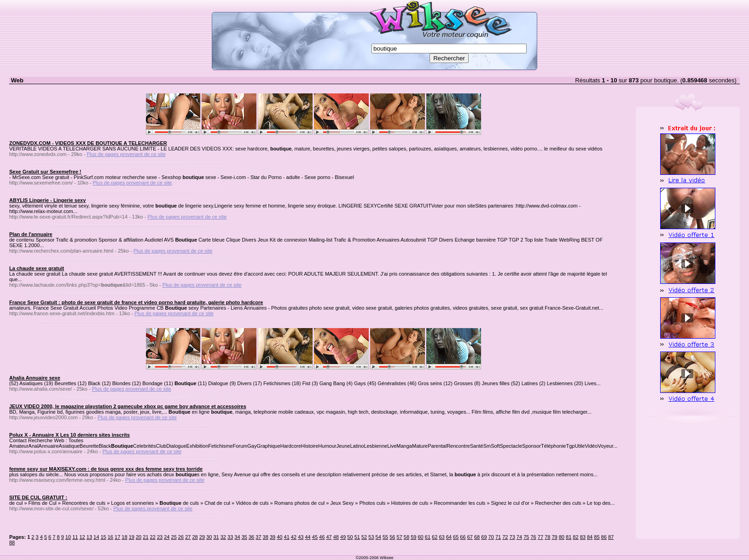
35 (244, 537)
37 (258, 537)
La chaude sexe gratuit (37, 268)
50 (350, 537)
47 (329, 537)
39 (273, 537)
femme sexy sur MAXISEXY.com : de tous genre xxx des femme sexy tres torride (106, 469)
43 (301, 537)
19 (132, 537)
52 (364, 537)
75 (526, 537)
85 (597, 537)
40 (279, 537)
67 (470, 537)
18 (124, 537)
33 (230, 537)
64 (449, 537)
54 (378, 537)
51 (357, 537)
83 (583, 537)
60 (420, 537)
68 (477, 537)
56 (392, 537)
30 (209, 537)
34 (237, 537)
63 (441, 537)
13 (89, 537)
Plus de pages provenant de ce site (126, 154)
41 (287, 537)
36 (251, 537)
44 (308, 537)
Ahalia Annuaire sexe (35, 378)
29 (202, 537)
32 (223, 537)
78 (547, 537)
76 (533, 537)
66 (463, 537)
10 (68, 537)
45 (315, 537)
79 (554, 537)
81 (569, 537)
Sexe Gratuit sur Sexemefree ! (45, 172)
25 (174, 537)
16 (110, 537)
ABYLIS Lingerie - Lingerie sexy (47, 200)
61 (428, 537)
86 (604, 537)
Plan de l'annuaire (31, 234)
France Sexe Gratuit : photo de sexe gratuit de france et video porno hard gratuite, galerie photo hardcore (136, 302)
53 (371, 537)
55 (385, 537)
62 (435, 537)
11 (75, 537)
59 (413, 537)
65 (456, 537)
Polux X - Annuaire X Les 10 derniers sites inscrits (70, 435)
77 (540, 537)
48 (336, 537)
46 (322, 537)
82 (575, 537)
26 (181, 537)
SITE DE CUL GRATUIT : (38, 497)
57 (400, 537)
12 (82, 537)
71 (498, 537)
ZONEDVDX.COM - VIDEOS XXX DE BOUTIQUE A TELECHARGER (88, 143)
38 (266, 537)
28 (195, 537)
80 (562, 537)
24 (167, 537)
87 (611, 537)
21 (145, 537)
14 (96, 537)
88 (12, 543)
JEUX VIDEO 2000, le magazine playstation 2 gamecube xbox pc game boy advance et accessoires (128, 406)
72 (505, 537)
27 (188, 537)
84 (590, 537)
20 (139, 537)
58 (406, 537)
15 (103, 537)
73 (512, 537)
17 (117, 537)
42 (294, 537)
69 (484, 537)
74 (519, 537)
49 (343, 537)
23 (160, 537)
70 (491, 537)
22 (153, 537)
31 (216, 537)
